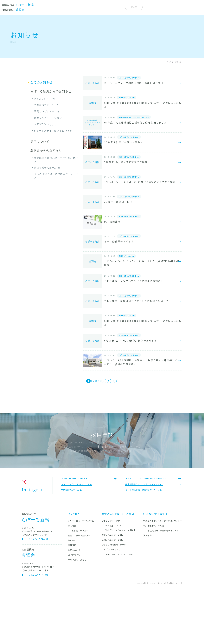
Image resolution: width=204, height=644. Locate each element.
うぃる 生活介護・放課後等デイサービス (56, 176)
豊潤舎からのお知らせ (46, 150)
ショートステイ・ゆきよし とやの (53, 131)
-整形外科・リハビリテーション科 (120, 579)
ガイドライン (74, 604)
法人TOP (73, 563)
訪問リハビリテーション (48, 111)
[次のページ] (124, 426)
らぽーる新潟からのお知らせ (51, 91)
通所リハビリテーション (48, 118)
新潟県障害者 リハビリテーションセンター (56, 159)
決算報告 (147, 585)
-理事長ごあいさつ (79, 580)
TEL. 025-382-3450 (35, 588)
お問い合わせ (74, 599)
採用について (40, 142)
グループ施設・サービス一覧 (81, 570)
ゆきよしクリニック (45, 99)
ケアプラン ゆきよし (111, 599)
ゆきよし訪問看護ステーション (116, 594)
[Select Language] (134, 7)
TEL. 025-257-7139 (35, 624)
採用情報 (72, 594)
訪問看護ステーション (47, 105)
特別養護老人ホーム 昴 (47, 168)
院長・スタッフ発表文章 (79, 7)
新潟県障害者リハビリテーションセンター (163, 570)
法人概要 (116, 7)
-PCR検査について (113, 575)
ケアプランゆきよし (45, 124)
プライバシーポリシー (78, 609)
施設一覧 (56, 7)
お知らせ (102, 7)
